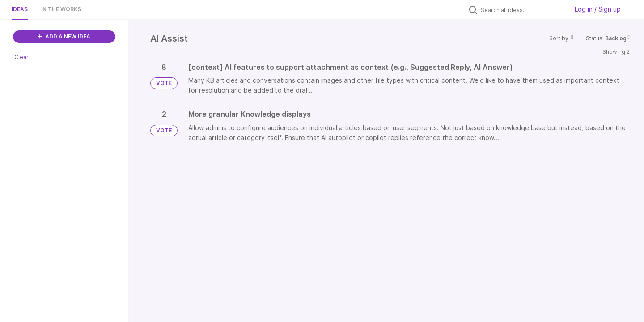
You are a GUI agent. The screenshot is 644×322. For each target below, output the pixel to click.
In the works (61, 9)
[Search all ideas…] (522, 10)
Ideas (20, 9)
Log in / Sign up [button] (600, 9)
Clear (21, 57)
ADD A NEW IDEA (64, 36)
